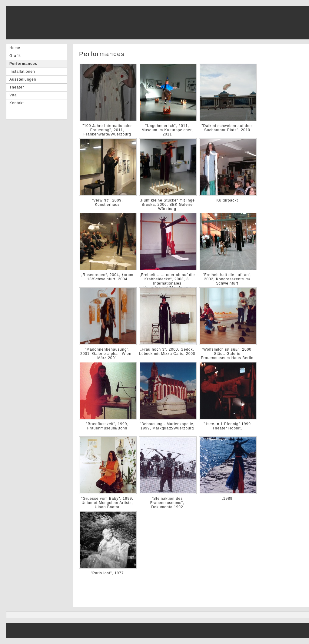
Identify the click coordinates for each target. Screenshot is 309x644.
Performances (23, 64)
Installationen (22, 72)
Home (15, 48)
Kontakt (17, 103)
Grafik (15, 56)
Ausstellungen (23, 79)
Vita (13, 95)
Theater (17, 87)
